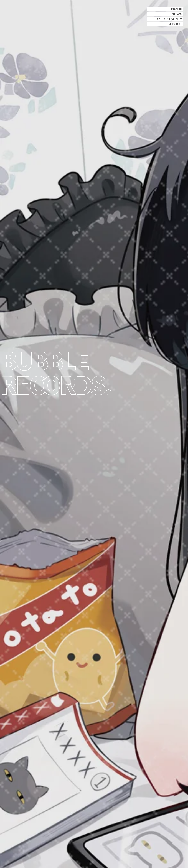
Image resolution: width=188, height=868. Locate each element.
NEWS (177, 14)
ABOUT (176, 24)
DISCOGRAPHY (169, 19)
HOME (177, 9)
